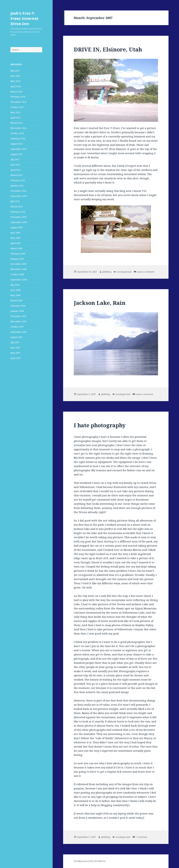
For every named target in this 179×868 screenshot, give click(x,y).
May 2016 (15, 81)
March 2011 (17, 175)
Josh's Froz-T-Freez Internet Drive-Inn (24, 18)
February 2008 (18, 306)
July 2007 (15, 342)
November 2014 (19, 128)
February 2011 (18, 180)
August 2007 (17, 337)
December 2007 (19, 316)
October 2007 (17, 327)
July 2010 (15, 201)
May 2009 (15, 238)
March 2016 (17, 92)
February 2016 (18, 97)
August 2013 (17, 144)
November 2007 (19, 322)
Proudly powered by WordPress (90, 861)
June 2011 (15, 165)
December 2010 (19, 191)
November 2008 (19, 269)
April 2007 (16, 358)
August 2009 (17, 228)
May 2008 (15, 295)
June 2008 (15, 290)
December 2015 (19, 102)
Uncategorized (124, 272)
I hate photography (100, 425)
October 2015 (17, 107)
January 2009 (17, 259)
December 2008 (19, 264)
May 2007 (15, 353)
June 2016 (15, 76)
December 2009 (19, 217)
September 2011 (19, 149)
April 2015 (16, 118)
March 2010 (17, 207)
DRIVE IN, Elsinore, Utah (108, 49)
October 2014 (17, 133)
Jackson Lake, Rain (100, 303)
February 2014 (18, 139)
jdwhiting (107, 272)
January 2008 (17, 311)
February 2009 (18, 254)
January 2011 (17, 186)
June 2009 (15, 233)
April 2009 (16, 243)
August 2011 (17, 154)
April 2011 (16, 170)
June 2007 (15, 348)
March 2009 (17, 248)
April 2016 (16, 86)
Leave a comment (145, 272)
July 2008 (15, 285)
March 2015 (17, 123)
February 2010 (18, 212)
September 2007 (19, 332)
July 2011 (15, 159)
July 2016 (15, 71)
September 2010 (19, 196)
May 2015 (15, 112)
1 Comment (141, 837)
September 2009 (19, 222)
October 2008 (17, 274)
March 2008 (17, 301)
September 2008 (19, 280)
